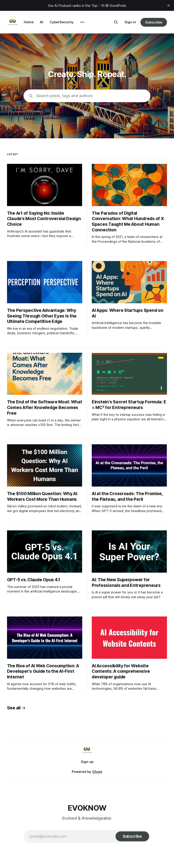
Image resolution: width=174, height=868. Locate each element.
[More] (82, 22)
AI (42, 22)
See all (16, 708)
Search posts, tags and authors (64, 96)
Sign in (130, 22)
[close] (169, 5)
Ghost (97, 772)
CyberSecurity (62, 22)
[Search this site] (116, 22)
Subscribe (154, 22)
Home (29, 22)
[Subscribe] (132, 836)
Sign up (87, 762)
